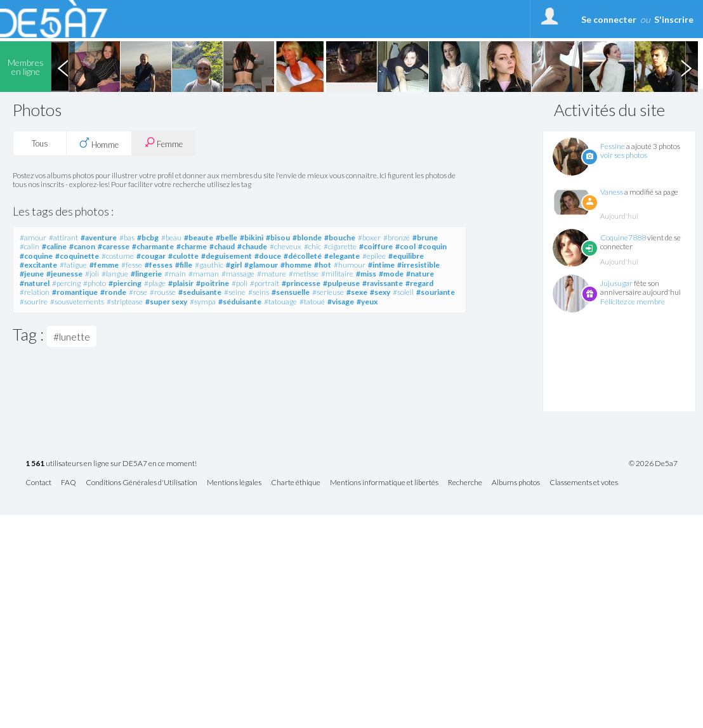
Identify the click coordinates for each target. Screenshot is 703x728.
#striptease (125, 302)
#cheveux (286, 246)
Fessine (613, 146)
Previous (63, 67)
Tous (40, 143)
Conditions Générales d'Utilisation (141, 483)
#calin (30, 246)
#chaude (252, 246)
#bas (127, 237)
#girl (234, 265)
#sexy (380, 292)
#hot (323, 265)
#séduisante (240, 302)
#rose (138, 292)
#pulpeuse (341, 283)
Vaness (612, 192)
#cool (405, 246)
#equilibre (406, 256)
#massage (238, 274)
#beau (171, 237)
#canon (82, 246)
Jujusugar (616, 283)
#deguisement (227, 256)
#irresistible (418, 265)
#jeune (32, 274)
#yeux (367, 302)
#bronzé (397, 237)
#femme (104, 265)
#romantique (75, 292)
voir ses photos (624, 155)
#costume (118, 256)
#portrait (265, 283)
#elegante (342, 256)
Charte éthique (296, 483)
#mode (391, 274)
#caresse (114, 246)
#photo (95, 283)
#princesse (301, 283)
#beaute (199, 237)
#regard (419, 283)
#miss (366, 274)
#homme (296, 265)
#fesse (132, 265)
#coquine (36, 256)
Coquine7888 (623, 237)
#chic (312, 246)
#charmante (153, 246)
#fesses (159, 265)
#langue (115, 274)
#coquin (432, 246)
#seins (259, 292)
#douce (268, 256)
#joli (92, 274)
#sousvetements (77, 302)
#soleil (403, 292)
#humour (350, 265)
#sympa (203, 302)
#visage (341, 302)
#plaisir (181, 283)
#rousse (163, 292)
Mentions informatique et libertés (384, 483)
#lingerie (146, 274)
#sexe (357, 292)
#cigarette (340, 246)
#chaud (222, 246)
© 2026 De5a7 (653, 464)
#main (175, 274)
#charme (192, 246)
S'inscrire (674, 19)
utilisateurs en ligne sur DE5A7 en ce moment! (111, 464)
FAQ (69, 483)
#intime (381, 265)
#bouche (340, 237)
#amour (33, 237)
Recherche (465, 483)
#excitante (38, 265)
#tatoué (312, 302)
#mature (272, 274)
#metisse (304, 274)
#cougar (151, 256)
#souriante (436, 292)
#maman (204, 274)
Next (686, 67)
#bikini (252, 237)
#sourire (34, 302)
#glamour (261, 265)
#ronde (113, 292)
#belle (227, 237)
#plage (155, 283)
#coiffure (376, 246)
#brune (425, 237)
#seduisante (200, 292)
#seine (235, 292)
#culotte (183, 256)
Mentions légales (234, 483)
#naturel (35, 283)
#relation (35, 292)
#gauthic (209, 265)
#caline (54, 246)
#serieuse (328, 292)
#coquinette (77, 256)
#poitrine (213, 283)
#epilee (374, 256)
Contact (38, 483)
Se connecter (609, 19)
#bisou (278, 237)
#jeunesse (64, 274)
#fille (184, 265)
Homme (99, 143)
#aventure (99, 237)
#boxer (369, 237)
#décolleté (303, 256)
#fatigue (73, 265)
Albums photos (516, 483)
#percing (66, 283)
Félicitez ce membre (633, 302)
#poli (240, 283)
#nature (420, 274)
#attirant (63, 237)
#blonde (307, 237)
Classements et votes (584, 483)
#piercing (125, 283)
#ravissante (383, 283)
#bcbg (148, 237)
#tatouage (280, 302)
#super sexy (166, 302)
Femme (164, 143)
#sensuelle (291, 292)
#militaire (337, 274)
